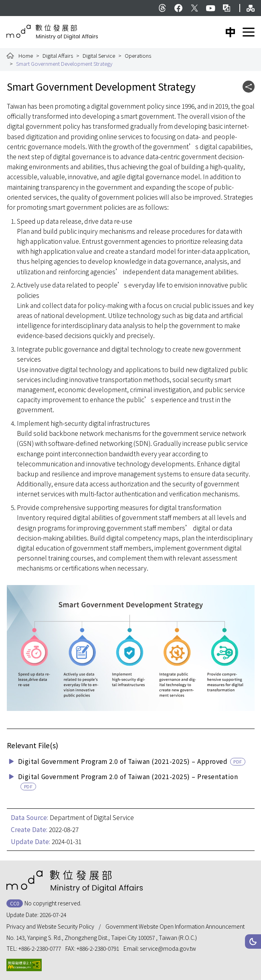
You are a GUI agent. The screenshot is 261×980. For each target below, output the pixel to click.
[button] (253, 942)
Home (26, 56)
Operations (138, 56)
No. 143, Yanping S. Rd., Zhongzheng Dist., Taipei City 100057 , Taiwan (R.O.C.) (102, 937)
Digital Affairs (58, 56)
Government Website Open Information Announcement (175, 926)
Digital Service (99, 56)
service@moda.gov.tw (168, 948)
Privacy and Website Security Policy (50, 926)
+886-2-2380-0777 (40, 948)
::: (11, 4)
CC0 (15, 903)
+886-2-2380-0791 (98, 948)
